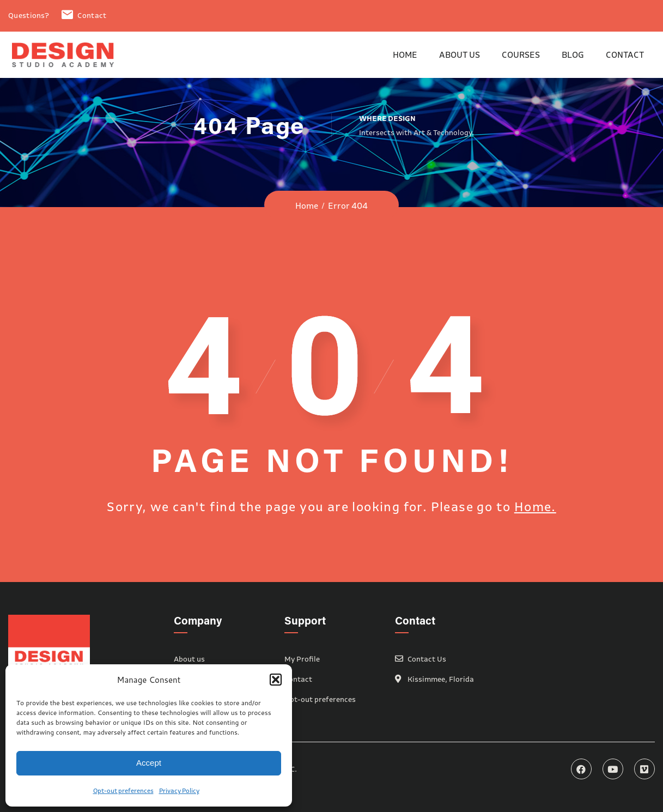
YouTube (613, 769)
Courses (521, 54)
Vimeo (644, 769)
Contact (84, 15)
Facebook (581, 769)
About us (460, 54)
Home (405, 54)
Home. (535, 507)
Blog (573, 54)
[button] (276, 680)
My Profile (302, 659)
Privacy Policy (179, 790)
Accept (149, 763)
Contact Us (427, 659)
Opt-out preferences (123, 790)
